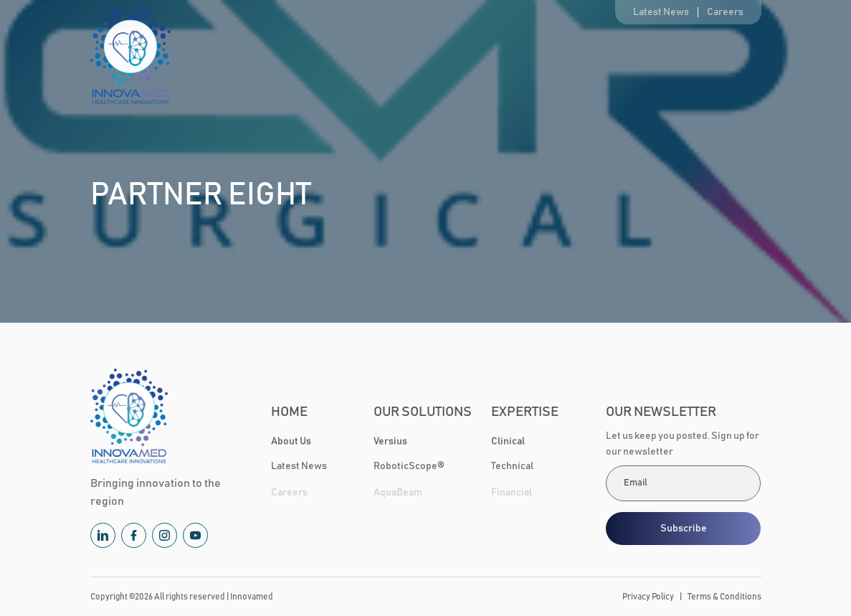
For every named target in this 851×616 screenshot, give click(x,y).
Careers (725, 12)
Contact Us (737, 57)
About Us (343, 57)
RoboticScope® (409, 468)
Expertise (524, 57)
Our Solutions (426, 57)
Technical (512, 468)
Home (278, 57)
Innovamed (252, 597)
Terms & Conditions (724, 597)
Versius (390, 442)
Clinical (508, 442)
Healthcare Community (630, 57)
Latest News (661, 12)
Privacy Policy (648, 597)
